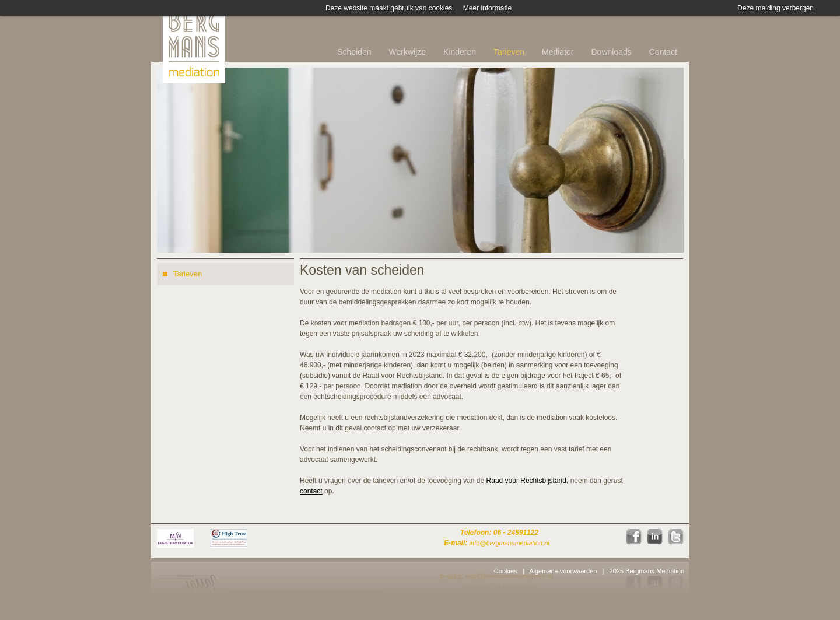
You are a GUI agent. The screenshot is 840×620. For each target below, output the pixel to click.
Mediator (558, 52)
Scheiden (354, 52)
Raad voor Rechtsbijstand (526, 481)
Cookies (506, 571)
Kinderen (460, 52)
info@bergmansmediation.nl (510, 543)
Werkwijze (408, 52)
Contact (663, 52)
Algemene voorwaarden (563, 571)
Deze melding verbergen (776, 8)
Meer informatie (487, 8)
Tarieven (509, 52)
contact (311, 491)
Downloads (611, 52)
